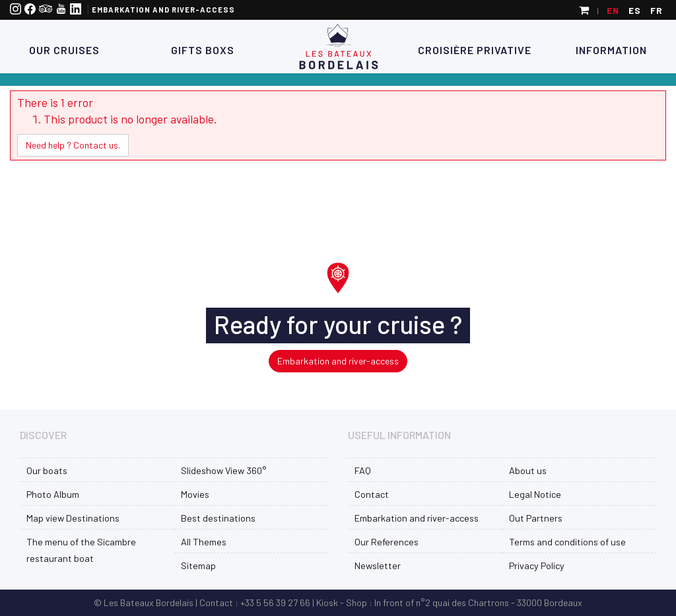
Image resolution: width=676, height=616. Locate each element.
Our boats (47, 470)
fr (657, 10)
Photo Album (53, 494)
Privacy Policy (537, 565)
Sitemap (198, 565)
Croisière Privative (475, 50)
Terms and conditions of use (567, 542)
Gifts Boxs (201, 50)
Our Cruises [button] (64, 50)
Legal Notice (535, 494)
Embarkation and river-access (163, 10)
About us (528, 470)
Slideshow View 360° (223, 470)
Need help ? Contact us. (73, 145)
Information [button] (611, 50)
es (635, 10)
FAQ (363, 470)
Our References (387, 542)
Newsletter (378, 565)
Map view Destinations (73, 518)
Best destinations (218, 518)
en (613, 10)
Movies (195, 494)
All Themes (204, 542)
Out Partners (536, 518)
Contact (372, 494)
